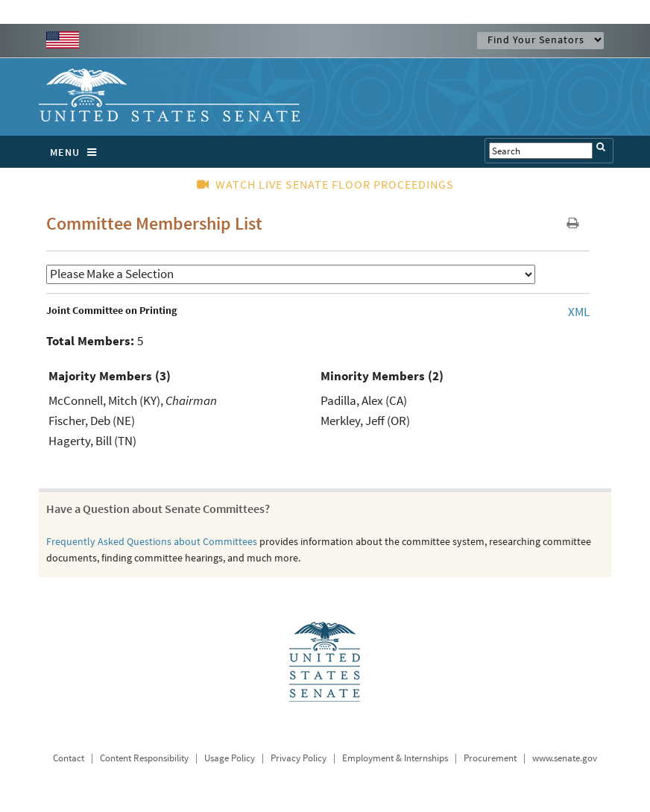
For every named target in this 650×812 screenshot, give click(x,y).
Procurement (490, 758)
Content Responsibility (144, 758)
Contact (69, 758)
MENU (77, 152)
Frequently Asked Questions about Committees (152, 541)
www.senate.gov (565, 758)
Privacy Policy (299, 758)
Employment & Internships (395, 758)
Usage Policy (230, 758)
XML (579, 312)
